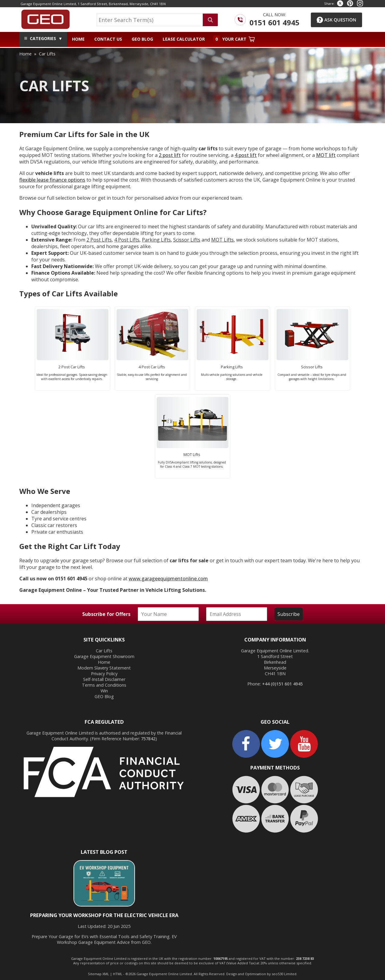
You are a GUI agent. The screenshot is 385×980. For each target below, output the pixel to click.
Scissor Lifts (187, 240)
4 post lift (246, 155)
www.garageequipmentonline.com (168, 579)
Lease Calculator (184, 39)
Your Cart (234, 39)
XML (106, 974)
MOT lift (326, 155)
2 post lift (170, 155)
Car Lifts (104, 651)
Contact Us (108, 39)
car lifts (47, 54)
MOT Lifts (222, 240)
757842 (148, 739)
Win (104, 691)
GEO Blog (142, 39)
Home (78, 39)
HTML (118, 974)
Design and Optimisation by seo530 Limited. (262, 974)
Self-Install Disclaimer (104, 679)
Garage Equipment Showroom (104, 656)
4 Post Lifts (127, 240)
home (25, 54)
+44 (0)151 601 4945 (282, 684)
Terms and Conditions (104, 685)
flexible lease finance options (52, 180)
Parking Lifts (156, 240)
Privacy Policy (104, 674)
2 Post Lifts (99, 240)
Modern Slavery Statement (104, 668)
